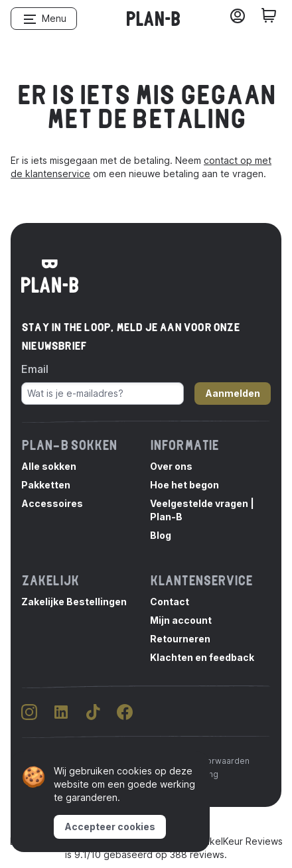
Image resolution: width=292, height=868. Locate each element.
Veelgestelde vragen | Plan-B (202, 510)
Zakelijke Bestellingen (74, 602)
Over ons (171, 466)
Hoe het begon (184, 485)
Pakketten (46, 485)
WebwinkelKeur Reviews (229, 841)
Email (35, 369)
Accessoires (52, 503)
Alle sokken (49, 466)
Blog (161, 535)
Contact (170, 602)
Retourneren (180, 639)
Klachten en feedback (202, 657)
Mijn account (181, 620)
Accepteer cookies (110, 827)
